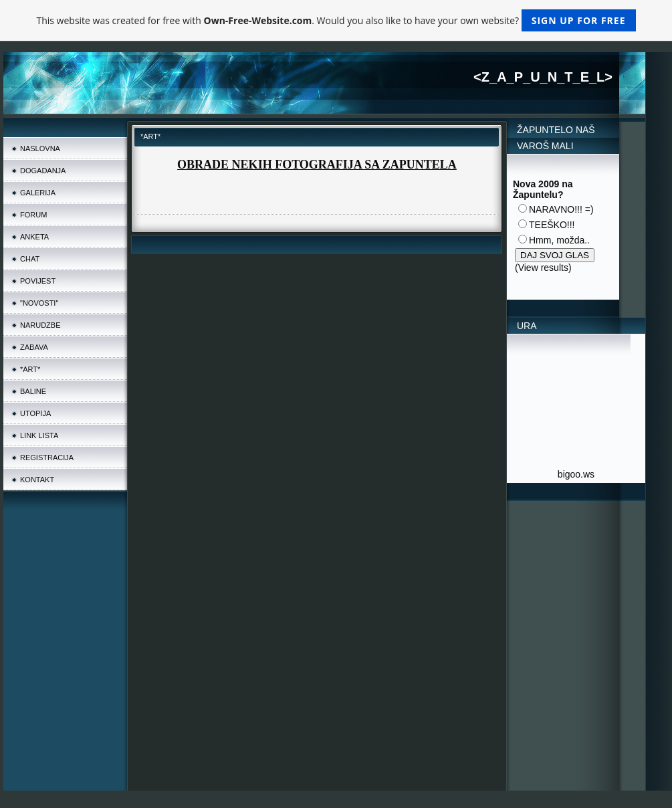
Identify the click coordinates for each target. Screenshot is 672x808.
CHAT (30, 259)
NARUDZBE (40, 325)
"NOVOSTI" (39, 303)
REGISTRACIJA (47, 458)
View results (543, 268)
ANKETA (34, 237)
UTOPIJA (35, 413)
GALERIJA (38, 193)
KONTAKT (37, 480)
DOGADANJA (43, 171)
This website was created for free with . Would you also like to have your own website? (336, 20)
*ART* (30, 369)
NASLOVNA (40, 148)
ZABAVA (34, 347)
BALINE (33, 391)
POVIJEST (38, 281)
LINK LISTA (39, 435)
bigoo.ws (576, 474)
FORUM (33, 215)
